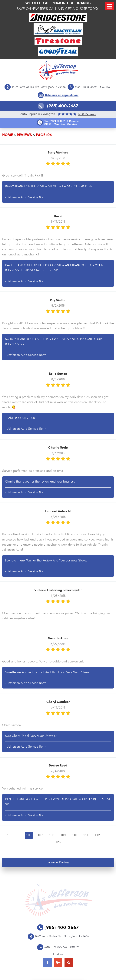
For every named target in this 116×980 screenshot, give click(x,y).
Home (8, 135)
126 (58, 842)
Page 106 (44, 135)
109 (63, 835)
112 (97, 835)
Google (58, 962)
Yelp (69, 962)
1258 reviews (87, 114)
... (18, 835)
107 (40, 835)
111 (86, 835)
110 (75, 835)
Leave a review (58, 862)
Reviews (24, 135)
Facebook (48, 962)
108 (52, 835)
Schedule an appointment (62, 95)
